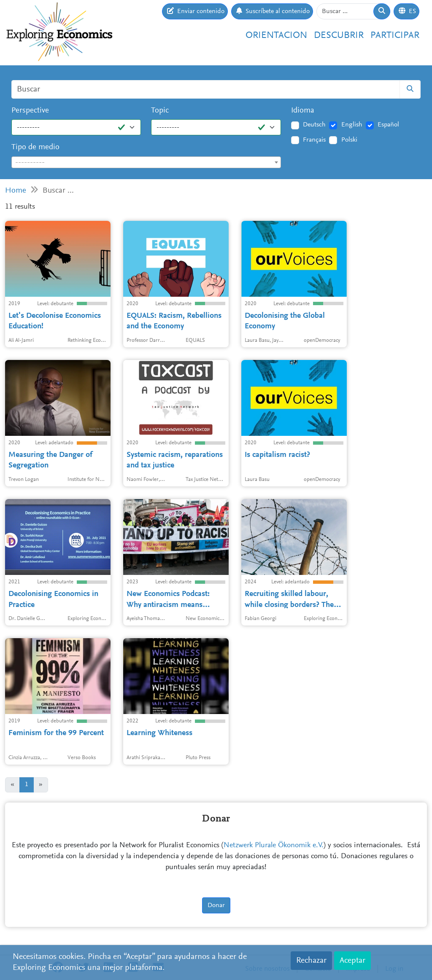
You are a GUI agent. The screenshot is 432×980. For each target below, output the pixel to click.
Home (16, 191)
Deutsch (314, 125)
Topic (160, 111)
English (352, 125)
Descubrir (339, 36)
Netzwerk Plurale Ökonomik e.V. (274, 846)
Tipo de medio (35, 147)
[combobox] (146, 162)
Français (314, 140)
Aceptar (352, 961)
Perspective (30, 111)
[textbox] (146, 163)
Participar (395, 36)
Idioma (303, 111)
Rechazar (311, 961)
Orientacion (276, 36)
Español (388, 125)
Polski (349, 140)
